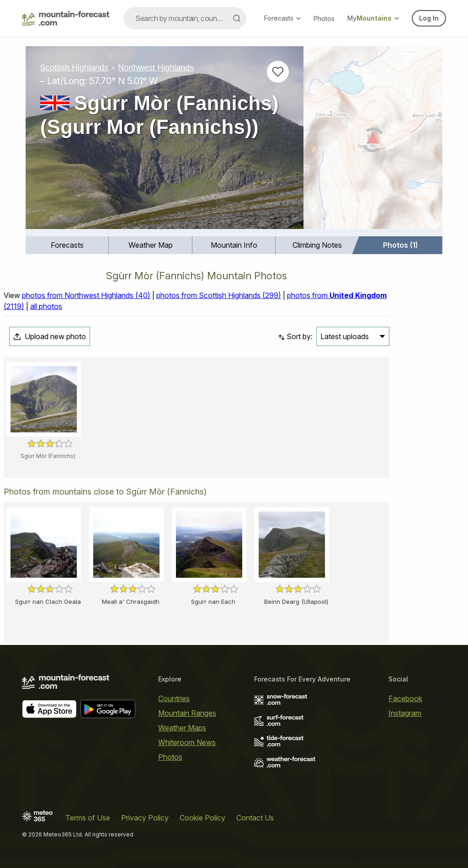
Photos (324, 19)
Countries (174, 698)
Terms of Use (88, 818)
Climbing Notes (317, 245)
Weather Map (151, 245)
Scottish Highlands (74, 68)
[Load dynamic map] (373, 141)
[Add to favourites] (278, 72)
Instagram (405, 713)
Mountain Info (234, 245)
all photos (46, 306)
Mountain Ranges (187, 713)
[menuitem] (67, 245)
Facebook (405, 698)
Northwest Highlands (156, 68)
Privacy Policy (145, 818)
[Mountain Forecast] (66, 18)
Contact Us (255, 818)
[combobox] (185, 18)
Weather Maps (182, 728)
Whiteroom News (187, 742)
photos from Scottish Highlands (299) (219, 295)
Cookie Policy (202, 818)
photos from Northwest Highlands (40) (86, 295)
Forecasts (282, 18)
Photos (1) (400, 245)
